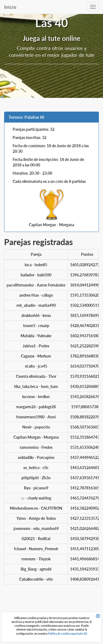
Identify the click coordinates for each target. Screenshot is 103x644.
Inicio (10, 7)
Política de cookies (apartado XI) (67, 634)
